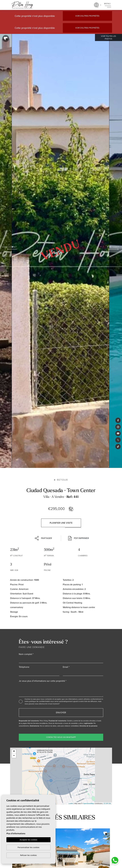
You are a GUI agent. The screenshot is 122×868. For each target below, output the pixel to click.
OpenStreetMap (89, 803)
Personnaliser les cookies (28, 847)
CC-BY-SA (107, 803)
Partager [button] (43, 538)
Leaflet (71, 803)
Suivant (114, 248)
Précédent (10, 248)
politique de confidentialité (40, 701)
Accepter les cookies (28, 840)
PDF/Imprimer (79, 538)
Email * (66, 667)
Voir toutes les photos (108, 38)
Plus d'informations (16, 834)
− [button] (14, 756)
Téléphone (24, 667)
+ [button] (14, 751)
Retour (61, 480)
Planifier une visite (61, 523)
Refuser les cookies (28, 855)
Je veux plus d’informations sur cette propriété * (43, 681)
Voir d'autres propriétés (87, 16)
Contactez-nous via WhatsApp (61, 737)
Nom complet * (26, 654)
